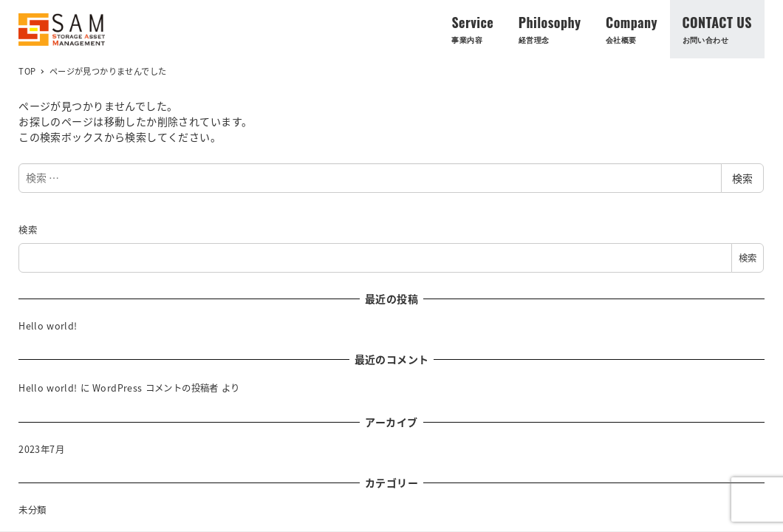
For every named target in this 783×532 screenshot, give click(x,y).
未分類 (32, 510)
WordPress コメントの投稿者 (155, 388)
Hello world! (48, 326)
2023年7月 (41, 449)
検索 (742, 178)
